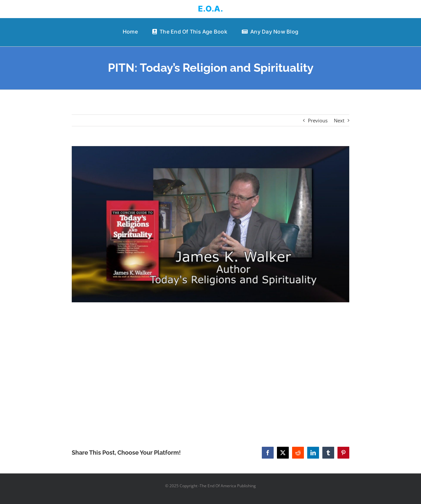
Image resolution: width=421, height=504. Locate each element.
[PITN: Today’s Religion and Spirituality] (211, 224)
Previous (318, 120)
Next (339, 120)
